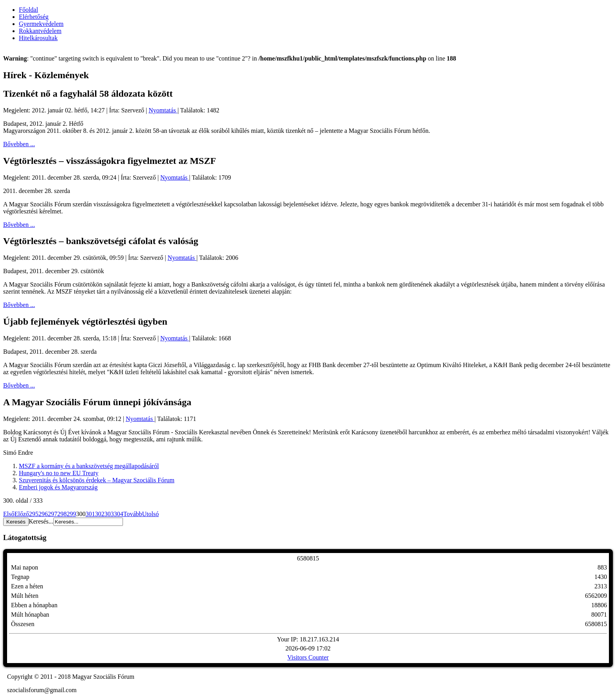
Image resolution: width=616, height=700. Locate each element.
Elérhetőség (34, 17)
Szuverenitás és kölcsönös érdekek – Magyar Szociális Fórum (97, 480)
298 (62, 514)
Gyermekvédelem (41, 24)
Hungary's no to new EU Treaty (59, 473)
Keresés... (41, 521)
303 (109, 514)
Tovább (133, 514)
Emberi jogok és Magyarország (58, 487)
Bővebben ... (19, 144)
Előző (21, 514)
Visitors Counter (308, 657)
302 (100, 514)
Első (9, 514)
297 (53, 514)
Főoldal (28, 10)
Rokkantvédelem (40, 31)
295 (34, 514)
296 (43, 514)
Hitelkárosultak (38, 38)
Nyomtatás (163, 110)
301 (90, 514)
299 (71, 514)
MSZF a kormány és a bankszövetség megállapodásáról (89, 466)
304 (119, 514)
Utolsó (151, 514)
